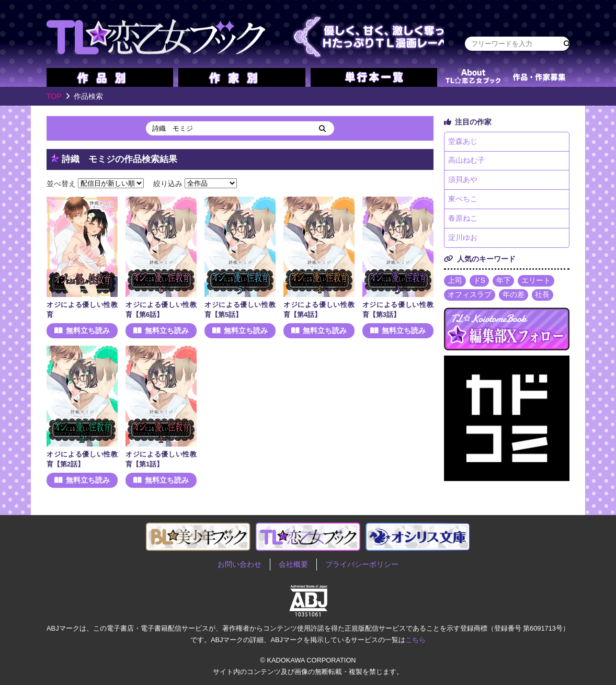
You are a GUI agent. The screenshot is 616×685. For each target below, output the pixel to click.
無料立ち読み (88, 330)
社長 (543, 297)
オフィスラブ (470, 297)
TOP (54, 96)
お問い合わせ (239, 564)
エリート (537, 282)
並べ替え (61, 183)
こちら (415, 640)
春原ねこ (463, 220)
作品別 (110, 77)
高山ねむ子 (466, 161)
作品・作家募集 (539, 77)
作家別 (242, 77)
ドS (479, 282)
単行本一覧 (374, 77)
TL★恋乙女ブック (245, 34)
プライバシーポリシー (362, 564)
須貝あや (463, 181)
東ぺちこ (463, 200)
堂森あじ (463, 142)
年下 (504, 282)
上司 (455, 282)
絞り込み (168, 183)
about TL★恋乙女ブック (473, 77)
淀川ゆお (463, 239)
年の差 (514, 297)
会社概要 (293, 564)
